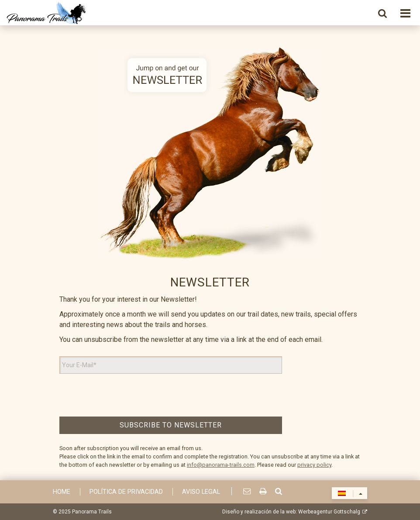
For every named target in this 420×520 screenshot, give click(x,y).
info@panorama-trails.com (221, 465)
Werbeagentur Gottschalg (329, 512)
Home (62, 492)
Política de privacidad (126, 492)
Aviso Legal (201, 492)
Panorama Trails (92, 512)
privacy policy (314, 465)
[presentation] (171, 395)
